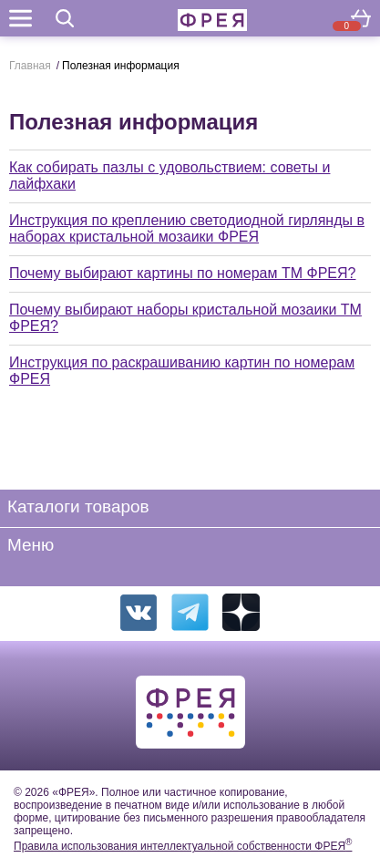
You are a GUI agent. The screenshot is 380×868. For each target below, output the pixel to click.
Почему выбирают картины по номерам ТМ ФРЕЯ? (182, 273)
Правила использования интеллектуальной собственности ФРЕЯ (183, 846)
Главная (30, 66)
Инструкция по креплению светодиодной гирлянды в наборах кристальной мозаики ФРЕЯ (187, 228)
